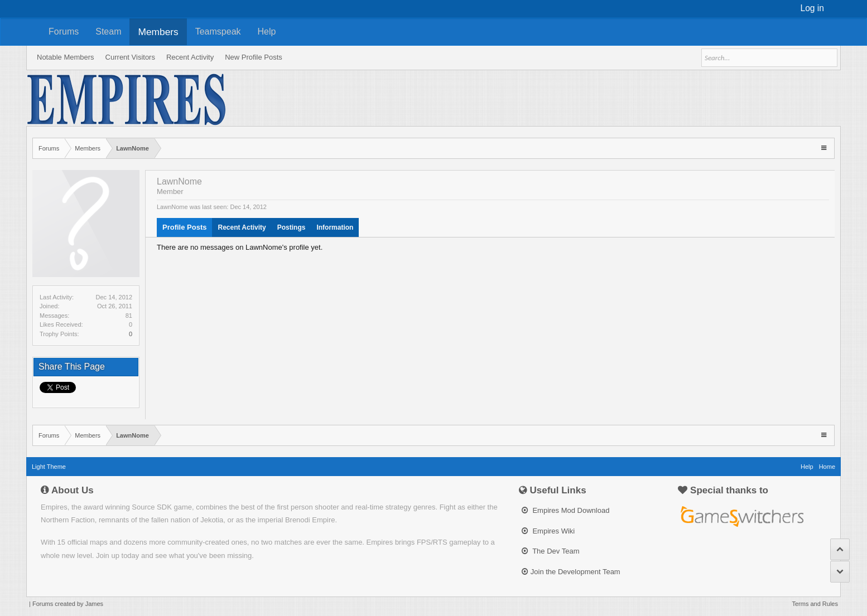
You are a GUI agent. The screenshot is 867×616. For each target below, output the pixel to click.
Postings (292, 227)
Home (827, 467)
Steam (108, 31)
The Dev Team (551, 551)
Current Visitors (130, 57)
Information (335, 227)
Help (267, 31)
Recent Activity (242, 227)
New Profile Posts (254, 57)
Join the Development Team (571, 572)
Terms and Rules (815, 604)
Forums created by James (68, 604)
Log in (813, 8)
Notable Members (66, 57)
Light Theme (49, 467)
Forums (64, 31)
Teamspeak (218, 31)
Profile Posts (184, 227)
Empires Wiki (548, 531)
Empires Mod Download (566, 510)
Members (158, 32)
